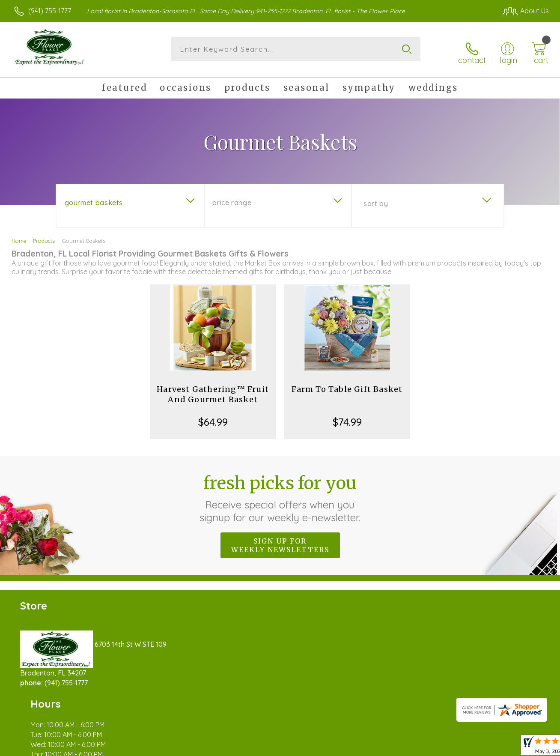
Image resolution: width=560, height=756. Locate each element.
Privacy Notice (410, 747)
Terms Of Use (360, 747)
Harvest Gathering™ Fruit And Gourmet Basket (213, 388)
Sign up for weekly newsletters (280, 539)
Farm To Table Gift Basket (347, 383)
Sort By (376, 197)
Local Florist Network (471, 747)
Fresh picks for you (280, 492)
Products (44, 235)
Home (19, 235)
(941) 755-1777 (50, 11)
